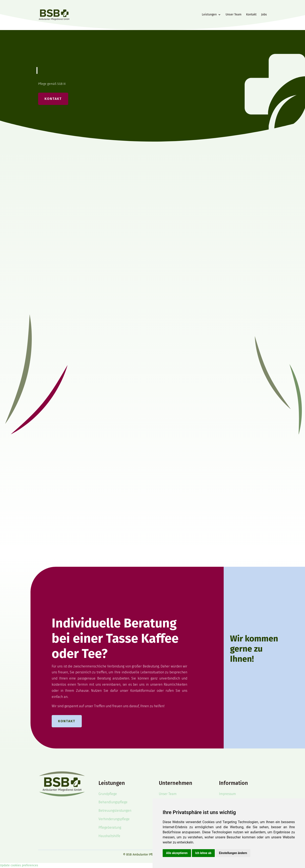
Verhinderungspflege (114, 819)
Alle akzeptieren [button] (177, 853)
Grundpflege (108, 794)
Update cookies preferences (19, 865)
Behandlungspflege (113, 802)
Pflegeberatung (110, 827)
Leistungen (209, 14)
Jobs (264, 14)
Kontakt (251, 14)
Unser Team (234, 14)
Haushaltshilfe (109, 836)
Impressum (227, 794)
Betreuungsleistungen (115, 811)
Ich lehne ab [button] (203, 853)
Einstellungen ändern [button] (233, 853)
